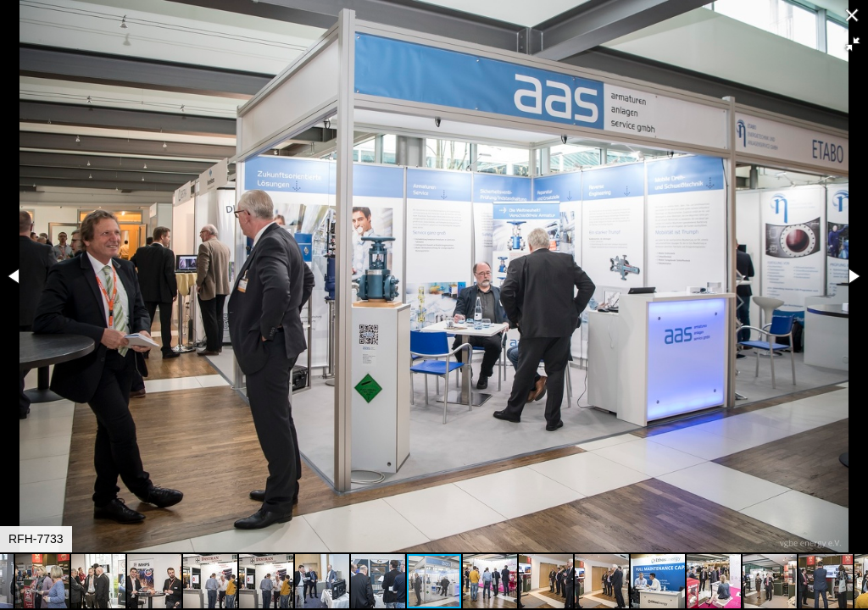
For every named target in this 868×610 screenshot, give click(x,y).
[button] (853, 44)
